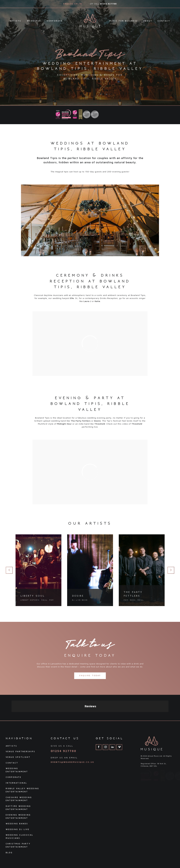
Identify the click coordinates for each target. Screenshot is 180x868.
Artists (15, 21)
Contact (164, 21)
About (148, 21)
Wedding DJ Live (18, 804)
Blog (9, 827)
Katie (97, 301)
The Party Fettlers (81, 421)
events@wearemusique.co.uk (72, 736)
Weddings (34, 21)
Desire (97, 421)
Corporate (55, 21)
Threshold (100, 424)
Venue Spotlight (18, 731)
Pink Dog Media (168, 854)
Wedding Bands (17, 798)
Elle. (72, 298)
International (16, 757)
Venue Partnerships (20, 726)
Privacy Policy (13, 855)
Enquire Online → (74, 4)
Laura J (87, 301)
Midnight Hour (64, 424)
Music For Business (124, 21)
